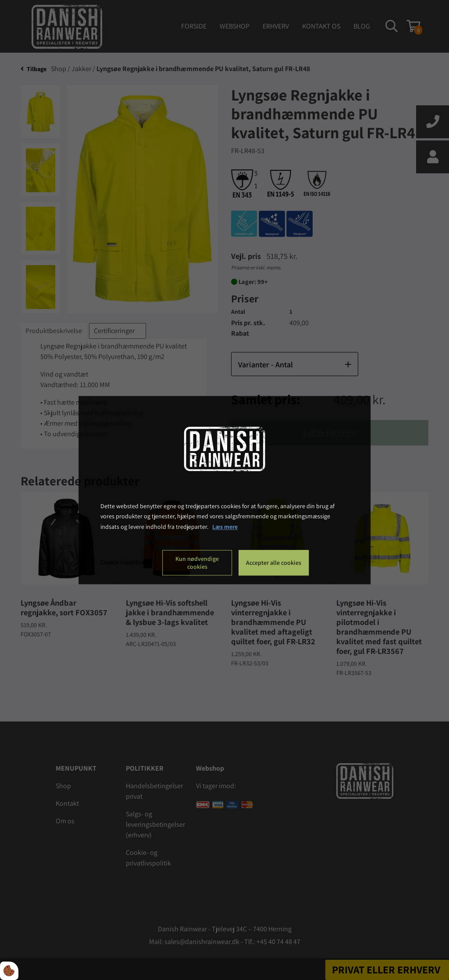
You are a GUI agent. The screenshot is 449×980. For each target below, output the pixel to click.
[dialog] (224, 490)
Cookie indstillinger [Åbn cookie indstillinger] (127, 562)
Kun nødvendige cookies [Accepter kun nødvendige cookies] (197, 563)
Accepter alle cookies (274, 563)
